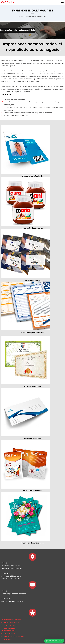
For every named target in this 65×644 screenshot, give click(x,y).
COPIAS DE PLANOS (11, 625)
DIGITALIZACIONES (10, 628)
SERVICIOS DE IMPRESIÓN (12, 620)
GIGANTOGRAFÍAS (10, 634)
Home (21, 17)
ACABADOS (8, 639)
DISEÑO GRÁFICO (10, 631)
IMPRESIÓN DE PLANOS (11, 623)
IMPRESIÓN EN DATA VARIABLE (14, 636)
